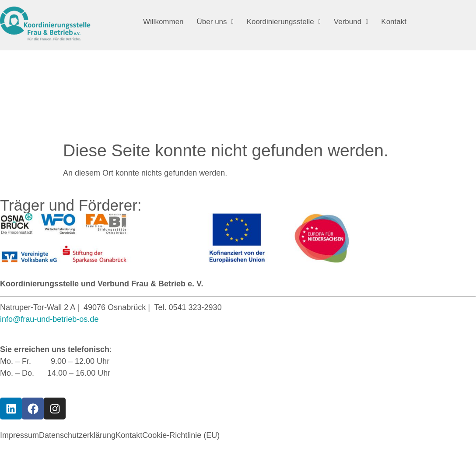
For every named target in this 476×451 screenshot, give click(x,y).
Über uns (215, 22)
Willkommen (163, 22)
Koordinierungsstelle (284, 22)
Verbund (351, 22)
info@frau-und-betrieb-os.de (49, 319)
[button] (215, 22)
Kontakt (394, 22)
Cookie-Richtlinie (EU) (181, 435)
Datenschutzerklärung (77, 435)
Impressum (19, 435)
